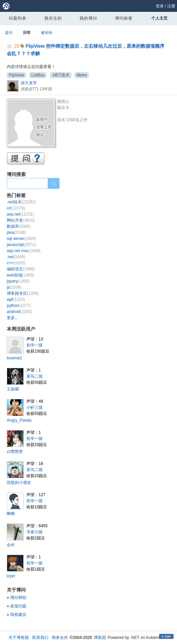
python (19, 306)
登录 (160, 6)
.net (16, 257)
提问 (9, 32)
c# (16, 208)
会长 (11, 545)
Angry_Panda (19, 420)
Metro (82, 75)
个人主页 (159, 18)
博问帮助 (18, 598)
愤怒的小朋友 (19, 483)
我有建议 (18, 615)
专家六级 (35, 532)
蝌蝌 (11, 514)
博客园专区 (23, 293)
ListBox (38, 75)
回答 (27, 32)
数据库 (19, 226)
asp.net (20, 214)
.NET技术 (60, 75)
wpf (16, 299)
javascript (21, 245)
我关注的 (53, 18)
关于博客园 (19, 638)
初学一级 (35, 345)
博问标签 (124, 18)
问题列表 (18, 18)
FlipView (16, 75)
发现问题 (18, 606)
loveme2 (14, 358)
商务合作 (60, 638)
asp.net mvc (24, 251)
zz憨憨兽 (15, 451)
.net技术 (21, 202)
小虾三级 (35, 407)
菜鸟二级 (35, 376)
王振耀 (13, 389)
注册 (171, 6)
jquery (18, 281)
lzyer (11, 576)
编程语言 (21, 269)
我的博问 (88, 18)
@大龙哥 (29, 83)
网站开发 (21, 220)
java (16, 232)
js (14, 287)
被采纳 (47, 32)
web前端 (20, 275)
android (19, 312)
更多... (13, 318)
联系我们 (40, 638)
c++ (16, 263)
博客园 (100, 638)
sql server (21, 239)
